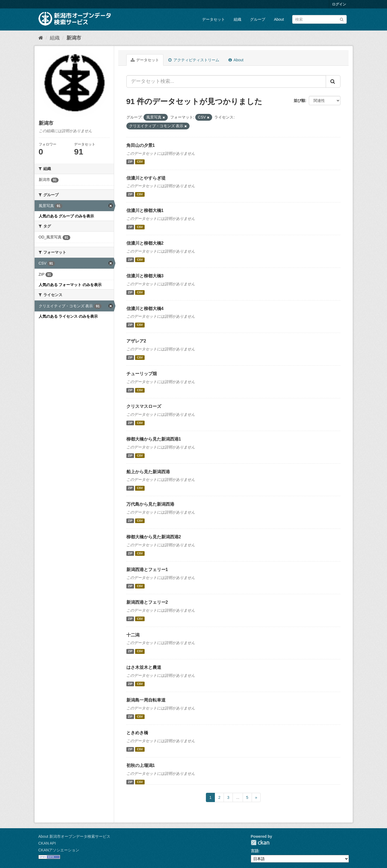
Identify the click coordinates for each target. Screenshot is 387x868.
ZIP (130, 162)
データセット (214, 19)
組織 (237, 19)
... (238, 797)
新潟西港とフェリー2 (147, 602)
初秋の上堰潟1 (141, 765)
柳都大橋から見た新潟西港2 (154, 537)
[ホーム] (41, 38)
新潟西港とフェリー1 (147, 570)
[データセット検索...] (226, 81)
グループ (258, 19)
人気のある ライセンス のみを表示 (68, 316)
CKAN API (47, 843)
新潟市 (74, 38)
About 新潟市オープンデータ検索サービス (74, 836)
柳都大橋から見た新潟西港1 (154, 439)
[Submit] (342, 19)
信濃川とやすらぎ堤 (146, 178)
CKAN (260, 843)
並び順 (299, 101)
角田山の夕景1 (141, 145)
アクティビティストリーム (194, 60)
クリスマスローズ (144, 406)
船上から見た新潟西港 (148, 472)
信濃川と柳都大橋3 (145, 276)
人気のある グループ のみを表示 (66, 216)
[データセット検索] (319, 19)
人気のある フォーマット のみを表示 (70, 285)
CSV (140, 162)
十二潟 (133, 635)
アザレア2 (136, 341)
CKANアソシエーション (59, 850)
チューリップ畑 (142, 374)
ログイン (339, 4)
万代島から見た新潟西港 (150, 504)
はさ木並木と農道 (144, 667)
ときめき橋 (137, 733)
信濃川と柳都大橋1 (145, 210)
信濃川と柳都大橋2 (145, 243)
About (279, 19)
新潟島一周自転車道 (146, 700)
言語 (255, 851)
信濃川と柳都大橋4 (145, 309)
